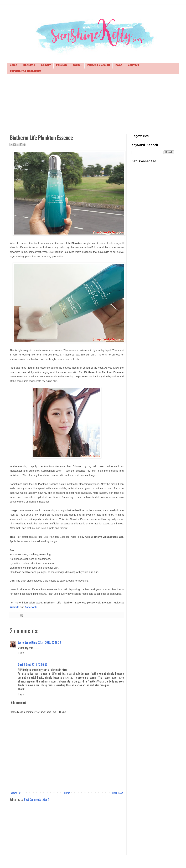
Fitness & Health (99, 66)
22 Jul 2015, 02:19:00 (49, 642)
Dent (20, 665)
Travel (77, 66)
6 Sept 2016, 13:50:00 (36, 665)
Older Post (117, 793)
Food (119, 66)
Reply (21, 653)
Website (14, 607)
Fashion (62, 66)
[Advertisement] (93, 104)
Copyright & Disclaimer (26, 71)
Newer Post (17, 793)
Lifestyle (29, 66)
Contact (134, 66)
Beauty (46, 66)
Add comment (18, 703)
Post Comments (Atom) (37, 799)
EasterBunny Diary (27, 642)
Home (13, 66)
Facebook (31, 607)
